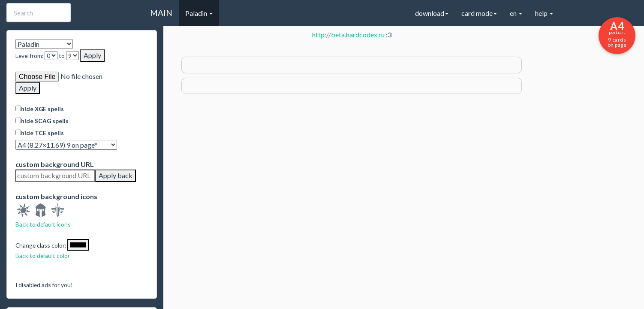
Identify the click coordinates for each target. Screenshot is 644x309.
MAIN (161, 13)
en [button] (516, 13)
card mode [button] (479, 13)
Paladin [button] (199, 13)
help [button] (544, 13)
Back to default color (43, 256)
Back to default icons (43, 224)
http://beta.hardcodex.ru (348, 35)
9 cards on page (617, 34)
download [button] (432, 13)
